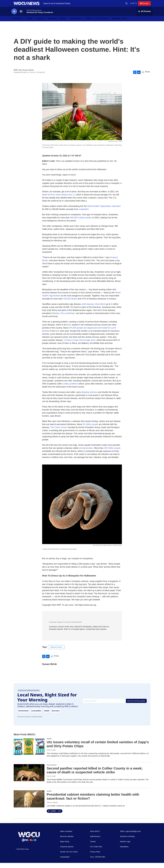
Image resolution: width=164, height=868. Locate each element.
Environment (52, 770)
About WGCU (95, 836)
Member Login (120, 24)
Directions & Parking (127, 842)
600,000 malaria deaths (81, 223)
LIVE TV (135, 6)
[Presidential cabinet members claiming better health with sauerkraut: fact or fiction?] (29, 804)
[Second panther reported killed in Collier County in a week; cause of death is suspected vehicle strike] (29, 778)
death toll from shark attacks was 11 (58, 200)
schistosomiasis (86, 453)
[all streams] (144, 16)
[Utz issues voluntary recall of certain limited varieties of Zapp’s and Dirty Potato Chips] (29, 752)
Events (89, 24)
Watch (40, 24)
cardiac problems (70, 389)
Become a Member (67, 842)
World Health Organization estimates (104, 211)
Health (49, 744)
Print (147, 77)
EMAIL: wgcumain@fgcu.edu (130, 836)
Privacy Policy (95, 857)
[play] (14, 17)
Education (76, 24)
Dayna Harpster (52, 808)
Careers (93, 847)
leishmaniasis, (88, 309)
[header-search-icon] (128, 6)
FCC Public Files (96, 852)
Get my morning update (136, 706)
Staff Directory (95, 842)
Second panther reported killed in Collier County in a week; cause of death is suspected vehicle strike (95, 775)
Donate (147, 6)
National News (56, 652)
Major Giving (65, 847)
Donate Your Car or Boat (69, 857)
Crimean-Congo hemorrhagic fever (80, 345)
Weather (53, 24)
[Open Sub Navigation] (24, 24)
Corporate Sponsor (67, 852)
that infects (100, 309)
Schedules (17, 24)
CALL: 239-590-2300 (97, 862)
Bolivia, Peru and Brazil (64, 318)
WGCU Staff (51, 755)
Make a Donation (66, 836)
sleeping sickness (89, 397)
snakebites (84, 214)
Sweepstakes (65, 862)
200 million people (112, 453)
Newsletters (124, 852)
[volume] (21, 17)
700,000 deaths (70, 304)
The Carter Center (59, 432)
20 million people (90, 429)
